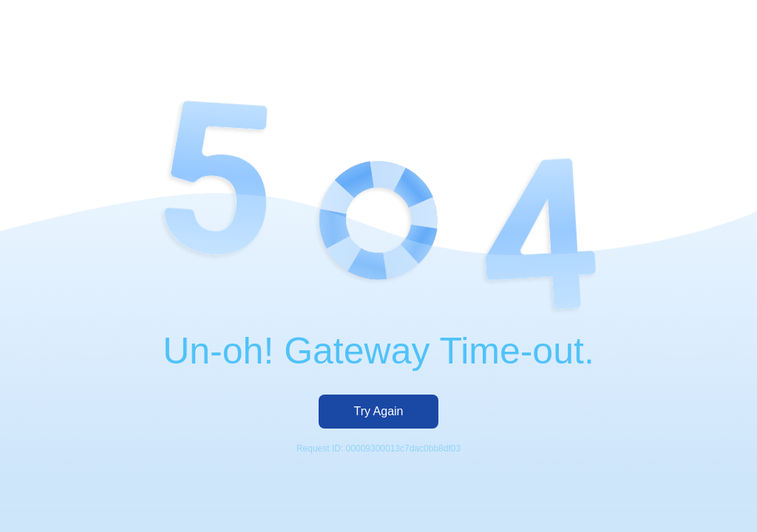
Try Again (379, 411)
